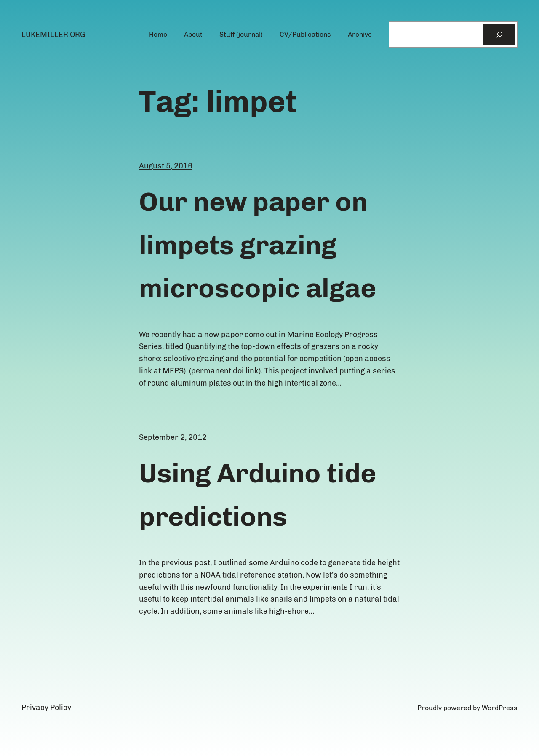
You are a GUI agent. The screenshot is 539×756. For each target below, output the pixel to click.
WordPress (500, 708)
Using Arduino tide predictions (257, 495)
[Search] (499, 35)
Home (158, 34)
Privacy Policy (46, 708)
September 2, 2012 (173, 437)
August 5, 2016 (166, 166)
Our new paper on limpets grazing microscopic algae (257, 245)
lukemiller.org (53, 35)
